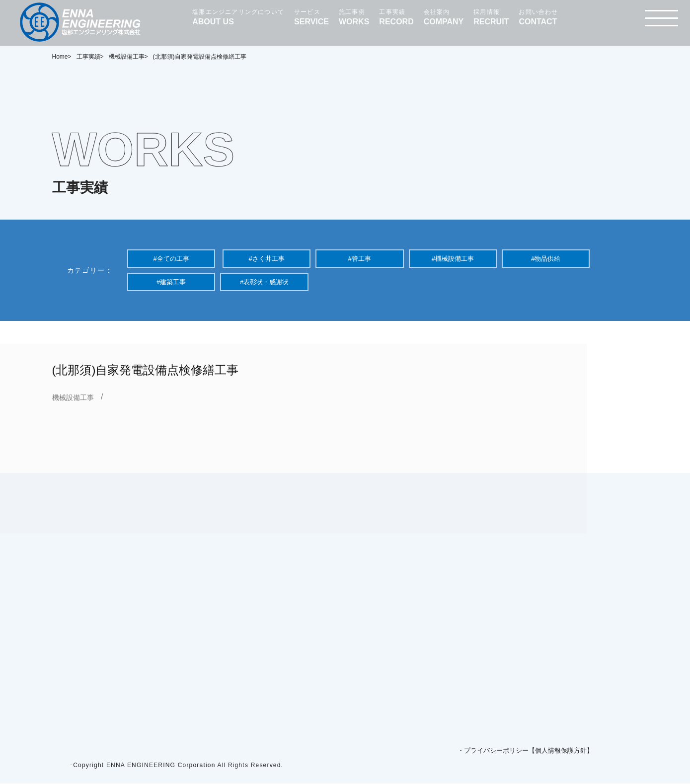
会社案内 (444, 17)
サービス (311, 17)
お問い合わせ (538, 17)
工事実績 (396, 17)
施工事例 (354, 17)
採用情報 (491, 17)
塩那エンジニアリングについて (238, 17)
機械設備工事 (73, 397)
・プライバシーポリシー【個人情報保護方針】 (525, 751)
